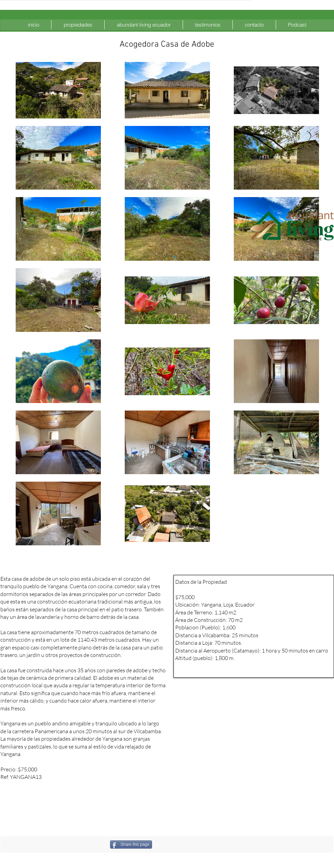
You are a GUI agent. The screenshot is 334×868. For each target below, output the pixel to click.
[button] (78, 25)
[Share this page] (131, 845)
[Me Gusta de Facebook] (188, 845)
